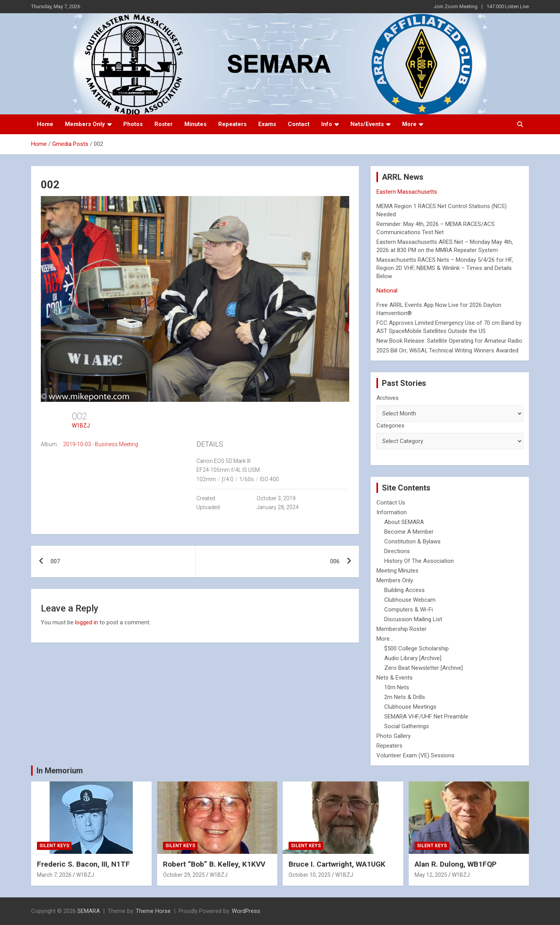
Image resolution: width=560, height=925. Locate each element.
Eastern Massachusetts (407, 192)
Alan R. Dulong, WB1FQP (456, 864)
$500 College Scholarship (416, 648)
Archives (388, 398)
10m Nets (397, 687)
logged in (87, 622)
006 (335, 561)
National (387, 291)
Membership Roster (402, 629)
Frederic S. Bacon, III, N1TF (83, 864)
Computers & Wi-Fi (409, 610)
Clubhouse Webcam (410, 600)
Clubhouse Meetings (410, 707)
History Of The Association (419, 561)
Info (327, 124)
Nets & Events (395, 678)
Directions (397, 551)
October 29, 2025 (184, 875)
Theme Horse (153, 911)
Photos (133, 124)
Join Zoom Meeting (456, 6)
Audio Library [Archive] (413, 658)
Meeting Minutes (397, 571)
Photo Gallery (394, 736)
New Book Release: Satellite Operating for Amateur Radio (449, 341)
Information (392, 512)
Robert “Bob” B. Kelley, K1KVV (214, 864)
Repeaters (232, 124)
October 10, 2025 (310, 875)
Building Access (404, 590)
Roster (164, 124)
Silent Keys (54, 846)
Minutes (195, 124)
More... (385, 639)
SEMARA (89, 911)
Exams (267, 124)
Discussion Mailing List (413, 619)
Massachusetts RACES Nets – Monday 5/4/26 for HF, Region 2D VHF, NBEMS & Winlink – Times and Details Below (445, 268)
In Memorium (60, 771)
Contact (299, 124)
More (409, 124)
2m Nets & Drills (405, 697)
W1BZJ (81, 426)
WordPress (246, 911)
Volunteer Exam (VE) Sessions (416, 755)
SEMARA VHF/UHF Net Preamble (426, 717)
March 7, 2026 (54, 875)
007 (55, 561)
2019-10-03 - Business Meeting (101, 444)
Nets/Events (367, 124)
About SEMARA (404, 522)
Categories (390, 426)
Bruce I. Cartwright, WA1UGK (337, 864)
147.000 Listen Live (508, 6)
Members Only (85, 124)
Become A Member (409, 532)
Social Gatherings (407, 726)
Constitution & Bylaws (412, 541)
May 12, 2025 (431, 875)
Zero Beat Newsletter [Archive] (423, 668)
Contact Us (391, 503)
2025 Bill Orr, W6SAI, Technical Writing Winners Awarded (447, 350)
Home (45, 124)
